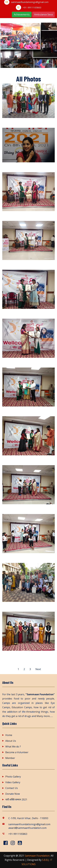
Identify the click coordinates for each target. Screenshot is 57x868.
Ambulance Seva (43, 14)
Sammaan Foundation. (37, 856)
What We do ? (13, 747)
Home (9, 735)
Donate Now (13, 794)
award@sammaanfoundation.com (27, 828)
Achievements (22, 14)
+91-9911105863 (32, 7)
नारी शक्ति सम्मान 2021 (16, 800)
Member (10, 758)
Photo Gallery (13, 777)
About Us (11, 741)
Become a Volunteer (17, 752)
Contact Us (12, 788)
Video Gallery (13, 782)
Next (38, 669)
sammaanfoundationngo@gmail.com (30, 2)
